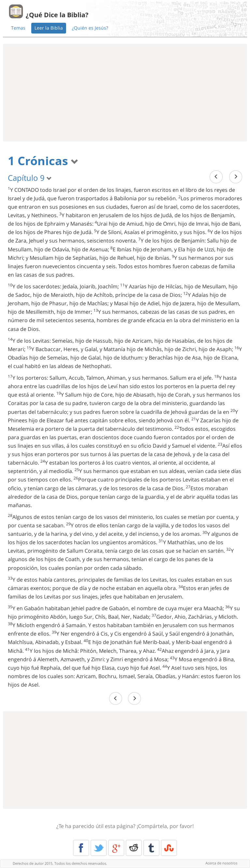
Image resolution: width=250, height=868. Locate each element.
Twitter (99, 848)
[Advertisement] (125, 93)
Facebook (81, 848)
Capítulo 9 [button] (30, 178)
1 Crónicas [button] (43, 161)
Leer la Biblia (49, 28)
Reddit (134, 848)
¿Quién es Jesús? (90, 28)
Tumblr (151, 848)
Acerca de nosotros (221, 863)
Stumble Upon (169, 848)
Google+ (116, 848)
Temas (18, 28)
